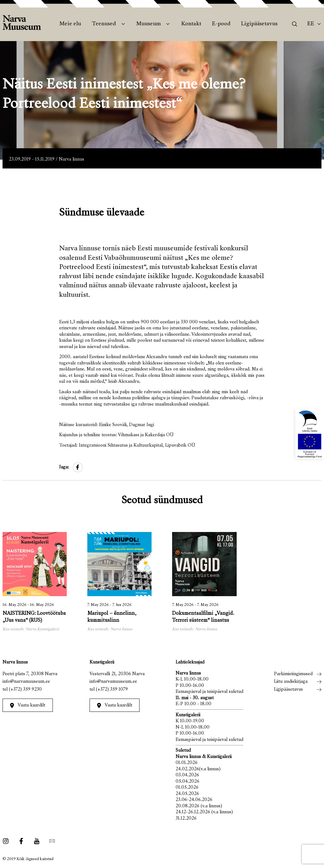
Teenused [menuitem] (104, 24)
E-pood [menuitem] (221, 24)
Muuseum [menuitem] (149, 24)
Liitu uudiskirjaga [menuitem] (291, 682)
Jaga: (64, 467)
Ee (311, 24)
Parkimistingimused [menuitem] (293, 674)
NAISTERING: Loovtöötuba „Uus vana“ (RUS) (34, 617)
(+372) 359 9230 (25, 690)
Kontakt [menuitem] (191, 24)
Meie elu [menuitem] (70, 24)
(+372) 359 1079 (112, 690)
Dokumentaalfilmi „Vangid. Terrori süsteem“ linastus (203, 617)
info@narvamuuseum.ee (26, 682)
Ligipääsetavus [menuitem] (259, 24)
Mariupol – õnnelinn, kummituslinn (112, 617)
